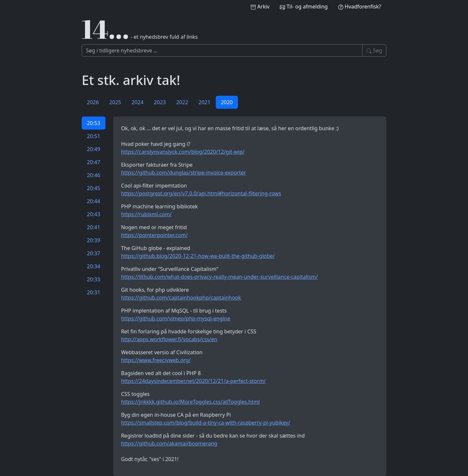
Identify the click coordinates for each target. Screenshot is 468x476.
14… (105, 29)
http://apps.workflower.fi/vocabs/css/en (169, 339)
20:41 (94, 227)
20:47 (94, 162)
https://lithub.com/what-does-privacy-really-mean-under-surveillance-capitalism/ (220, 277)
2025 (115, 102)
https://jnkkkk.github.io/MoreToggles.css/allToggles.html (190, 402)
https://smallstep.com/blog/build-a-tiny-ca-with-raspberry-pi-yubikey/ (206, 423)
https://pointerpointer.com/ (154, 235)
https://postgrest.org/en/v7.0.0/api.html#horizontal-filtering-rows (201, 193)
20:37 (94, 253)
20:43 (94, 214)
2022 (182, 102)
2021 (205, 102)
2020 (227, 102)
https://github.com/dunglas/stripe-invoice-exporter (184, 173)
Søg (374, 50)
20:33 (94, 279)
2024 (138, 102)
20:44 (94, 201)
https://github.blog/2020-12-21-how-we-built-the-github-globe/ (198, 256)
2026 (93, 102)
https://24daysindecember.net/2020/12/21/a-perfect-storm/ (193, 381)
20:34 (94, 266)
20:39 (94, 240)
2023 (160, 102)
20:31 (94, 292)
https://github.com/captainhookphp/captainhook (181, 298)
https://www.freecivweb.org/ (156, 360)
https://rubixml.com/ (146, 214)
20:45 (94, 188)
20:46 (94, 175)
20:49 (94, 149)
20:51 (94, 136)
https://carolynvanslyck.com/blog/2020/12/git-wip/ (183, 152)
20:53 (94, 123)
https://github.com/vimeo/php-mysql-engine (176, 318)
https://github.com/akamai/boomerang (169, 443)
